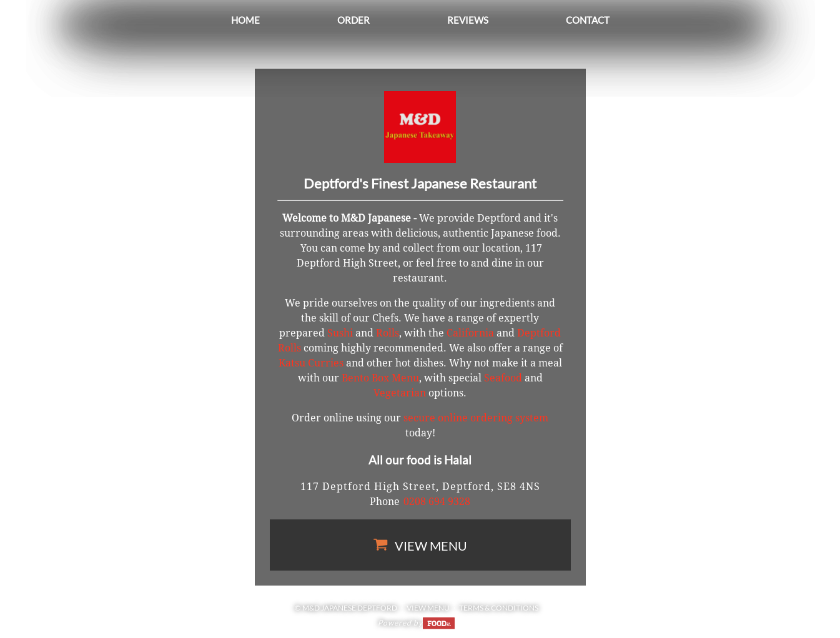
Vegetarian (400, 393)
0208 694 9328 (437, 502)
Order (353, 20)
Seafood (503, 378)
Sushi (340, 333)
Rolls (388, 333)
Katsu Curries (311, 363)
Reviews (468, 20)
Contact (588, 20)
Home (245, 20)
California (470, 333)
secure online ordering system (476, 418)
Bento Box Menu (380, 378)
